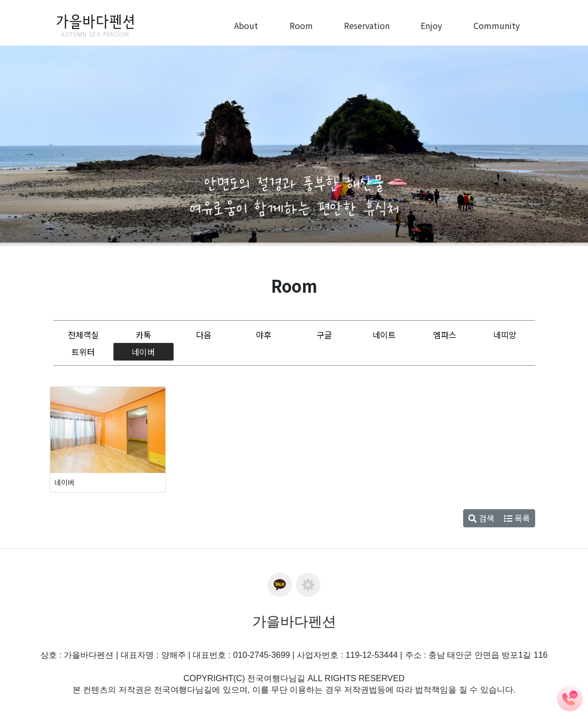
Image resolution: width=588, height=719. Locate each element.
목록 (517, 518)
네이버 (143, 352)
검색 (481, 518)
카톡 (144, 335)
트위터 (83, 352)
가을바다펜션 (294, 622)
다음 (204, 335)
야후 (264, 335)
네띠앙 (505, 335)
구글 (324, 335)
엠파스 (445, 335)
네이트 (384, 335)
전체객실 (83, 335)
